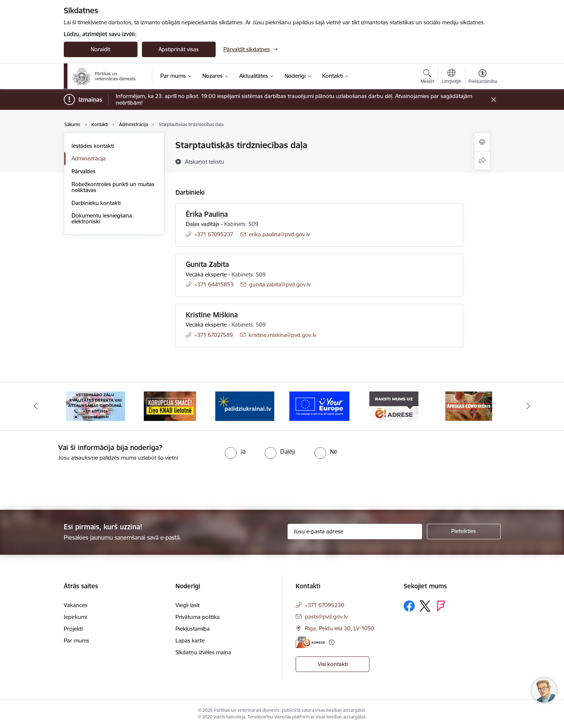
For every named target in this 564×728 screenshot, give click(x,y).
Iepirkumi (75, 617)
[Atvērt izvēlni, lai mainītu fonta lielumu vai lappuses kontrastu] (483, 77)
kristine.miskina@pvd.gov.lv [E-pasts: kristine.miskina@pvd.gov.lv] (282, 335)
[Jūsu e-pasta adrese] (355, 532)
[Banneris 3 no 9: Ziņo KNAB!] (170, 406)
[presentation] (62, 483)
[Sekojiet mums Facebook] (409, 606)
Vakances (76, 605)
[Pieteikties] (464, 532)
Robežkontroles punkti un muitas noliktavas (113, 187)
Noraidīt (100, 49)
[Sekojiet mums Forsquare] (441, 606)
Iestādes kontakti (93, 146)
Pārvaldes (83, 171)
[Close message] (493, 100)
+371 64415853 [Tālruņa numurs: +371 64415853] (214, 284)
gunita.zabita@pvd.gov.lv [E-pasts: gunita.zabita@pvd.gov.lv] (280, 284)
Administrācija (89, 158)
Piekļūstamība (193, 629)
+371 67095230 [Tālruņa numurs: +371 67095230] (325, 605)
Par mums (76, 640)
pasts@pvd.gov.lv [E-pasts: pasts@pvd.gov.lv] (326, 616)
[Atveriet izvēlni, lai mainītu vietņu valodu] (451, 77)
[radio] (235, 452)
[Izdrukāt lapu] (482, 142)
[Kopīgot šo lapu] (482, 161)
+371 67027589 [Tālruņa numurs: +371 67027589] (214, 335)
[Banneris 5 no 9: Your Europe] (319, 406)
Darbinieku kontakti (96, 203)
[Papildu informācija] (332, 642)
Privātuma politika (198, 617)
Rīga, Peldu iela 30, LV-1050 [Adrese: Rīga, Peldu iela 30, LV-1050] (340, 628)
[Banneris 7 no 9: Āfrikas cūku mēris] (469, 406)
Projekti (73, 629)
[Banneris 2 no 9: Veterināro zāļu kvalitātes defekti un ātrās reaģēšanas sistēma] (95, 406)
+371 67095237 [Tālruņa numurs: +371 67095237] (214, 234)
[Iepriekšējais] (36, 406)
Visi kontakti (333, 664)
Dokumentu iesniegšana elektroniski (102, 218)
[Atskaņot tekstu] (205, 161)
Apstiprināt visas (179, 49)
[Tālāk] (529, 406)
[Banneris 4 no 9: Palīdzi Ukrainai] (245, 406)
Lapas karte (190, 640)
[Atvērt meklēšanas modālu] (427, 77)
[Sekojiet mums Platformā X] (425, 606)
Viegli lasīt (187, 605)
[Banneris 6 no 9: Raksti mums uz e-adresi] (394, 406)
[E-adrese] (310, 642)
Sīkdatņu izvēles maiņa (203, 652)
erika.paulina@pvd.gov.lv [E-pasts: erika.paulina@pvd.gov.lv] (279, 234)
